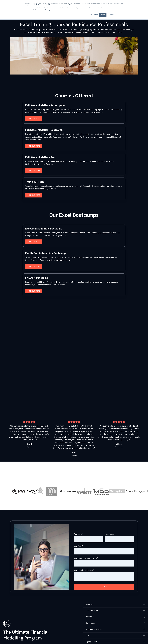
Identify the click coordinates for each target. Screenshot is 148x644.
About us (89, 596)
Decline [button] (112, 15)
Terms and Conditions (138, 640)
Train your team (92, 602)
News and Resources (94, 621)
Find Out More (34, 119)
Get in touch (90, 615)
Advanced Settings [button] (93, 15)
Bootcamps (90, 609)
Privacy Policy (125, 640)
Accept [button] (103, 15)
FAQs (88, 627)
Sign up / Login (91, 634)
